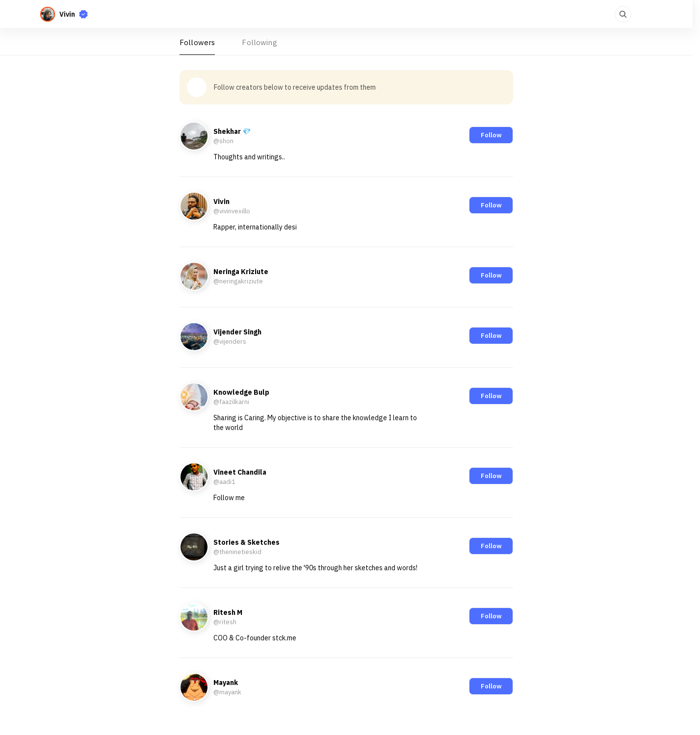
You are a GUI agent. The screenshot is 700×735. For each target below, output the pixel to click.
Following (259, 42)
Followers (197, 42)
